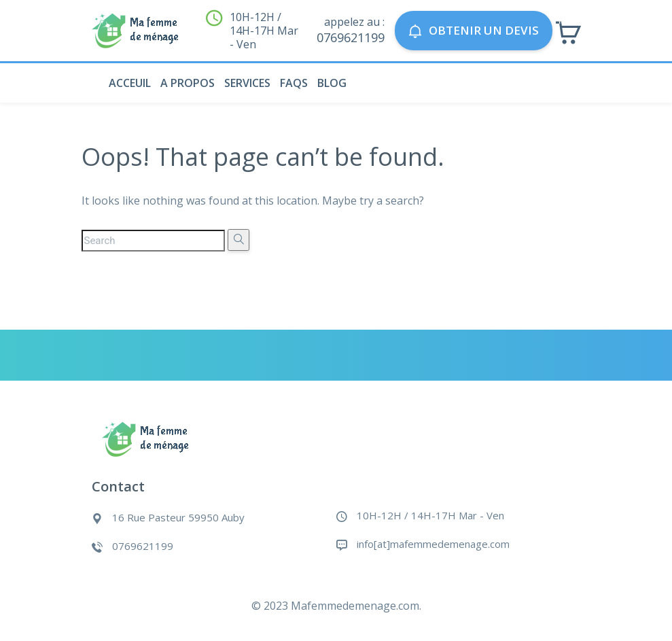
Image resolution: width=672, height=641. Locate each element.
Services (247, 83)
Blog (332, 83)
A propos (188, 83)
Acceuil (130, 83)
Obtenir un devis (474, 30)
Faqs (294, 83)
